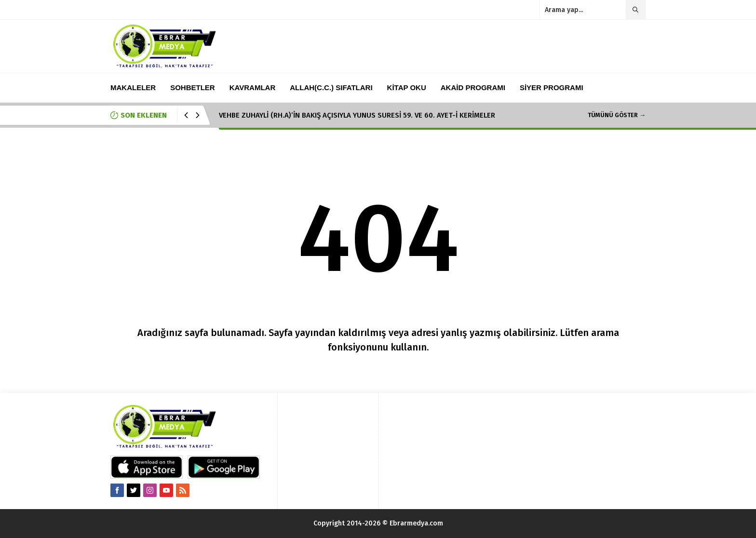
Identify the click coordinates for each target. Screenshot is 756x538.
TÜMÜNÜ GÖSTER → (617, 115)
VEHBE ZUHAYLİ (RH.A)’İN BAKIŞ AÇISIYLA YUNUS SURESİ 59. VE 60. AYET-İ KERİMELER (357, 115)
